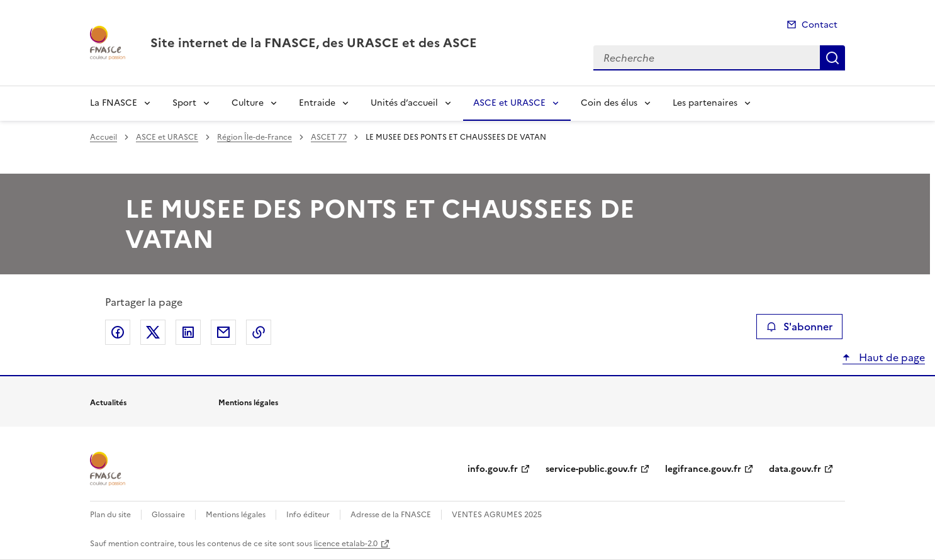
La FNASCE (114, 103)
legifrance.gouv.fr (703, 469)
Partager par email (223, 332)
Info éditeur (308, 515)
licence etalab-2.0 (346, 544)
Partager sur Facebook (118, 332)
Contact (820, 25)
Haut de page (891, 357)
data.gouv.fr (795, 469)
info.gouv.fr (493, 469)
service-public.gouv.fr (591, 469)
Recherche (832, 58)
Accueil (104, 137)
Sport (184, 103)
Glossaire (168, 515)
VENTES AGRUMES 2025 (497, 515)
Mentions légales (236, 515)
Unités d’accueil (404, 103)
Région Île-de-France (255, 137)
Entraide (317, 103)
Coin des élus (609, 103)
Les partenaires (705, 103)
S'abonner (799, 327)
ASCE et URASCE (509, 103)
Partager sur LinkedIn (188, 332)
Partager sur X (153, 332)
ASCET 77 (329, 137)
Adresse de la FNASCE (391, 515)
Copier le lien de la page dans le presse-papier (259, 332)
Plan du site (110, 515)
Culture (248, 103)
